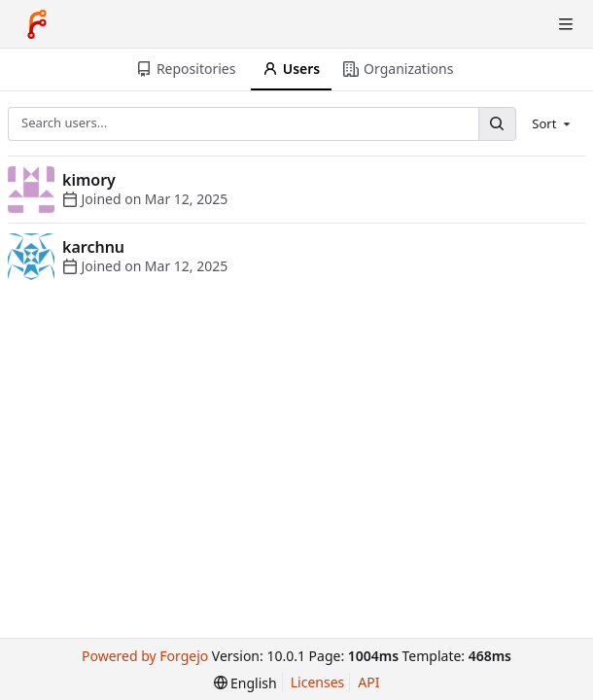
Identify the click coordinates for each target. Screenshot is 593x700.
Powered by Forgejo (145, 656)
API (368, 682)
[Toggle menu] (566, 24)
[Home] (37, 24)
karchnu (93, 247)
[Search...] (497, 124)
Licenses (318, 682)
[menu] (553, 123)
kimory (89, 180)
